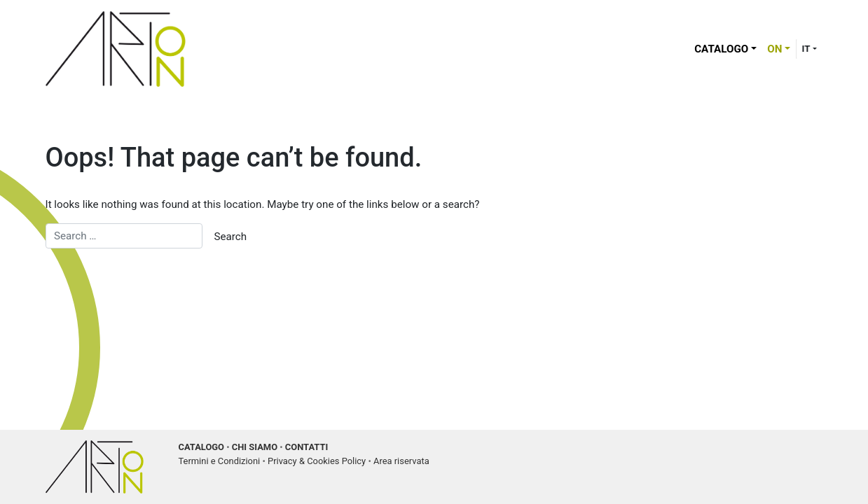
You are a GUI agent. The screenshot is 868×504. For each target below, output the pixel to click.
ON (774, 49)
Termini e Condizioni (220, 461)
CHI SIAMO (255, 447)
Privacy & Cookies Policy (317, 461)
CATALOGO (202, 447)
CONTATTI (306, 447)
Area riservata (401, 461)
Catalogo (721, 49)
